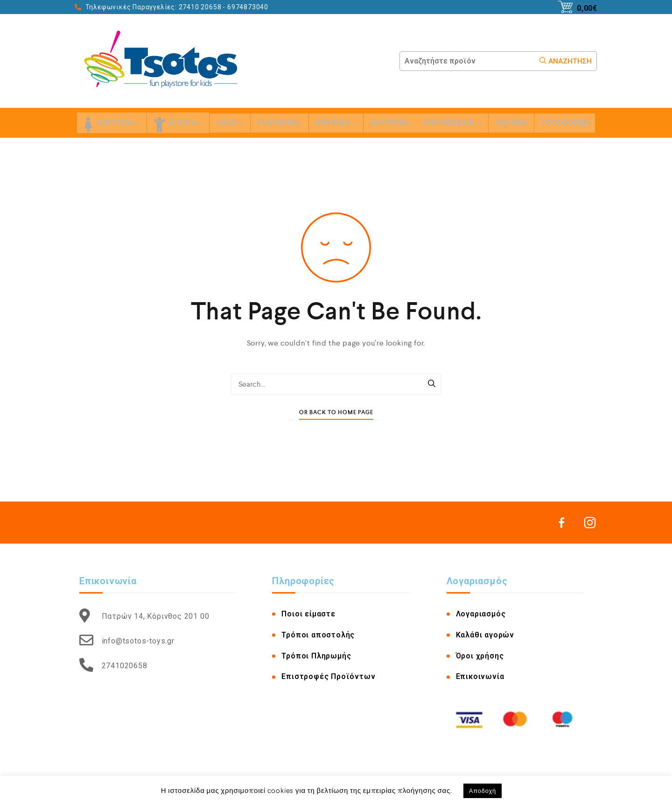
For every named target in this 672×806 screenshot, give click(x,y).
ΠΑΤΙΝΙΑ (511, 123)
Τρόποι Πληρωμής (316, 656)
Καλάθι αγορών (485, 635)
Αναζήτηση (566, 61)
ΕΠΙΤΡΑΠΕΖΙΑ (452, 123)
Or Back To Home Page (336, 413)
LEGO (230, 123)
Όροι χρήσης (480, 656)
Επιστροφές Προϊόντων (328, 676)
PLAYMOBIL (280, 123)
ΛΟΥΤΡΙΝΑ (390, 123)
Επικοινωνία (480, 676)
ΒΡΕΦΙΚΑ (336, 123)
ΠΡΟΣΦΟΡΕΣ (565, 123)
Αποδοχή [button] (483, 791)
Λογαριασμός (481, 614)
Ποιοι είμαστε (308, 614)
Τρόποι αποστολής (318, 635)
